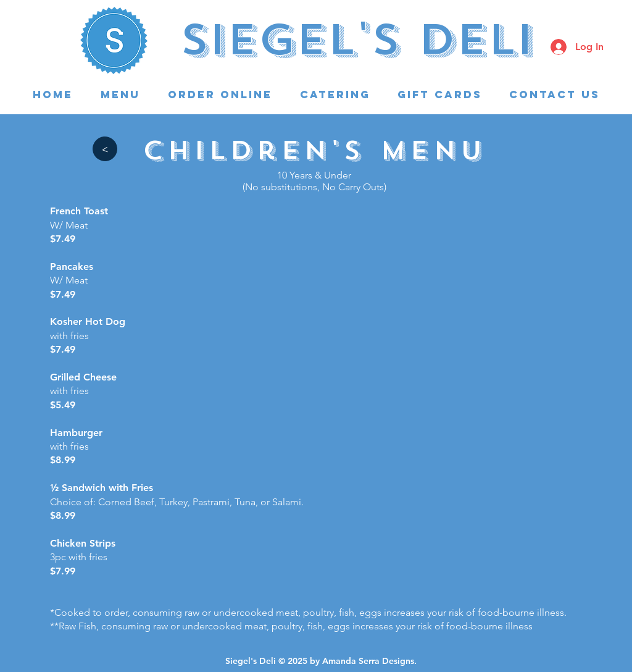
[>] (105, 149)
